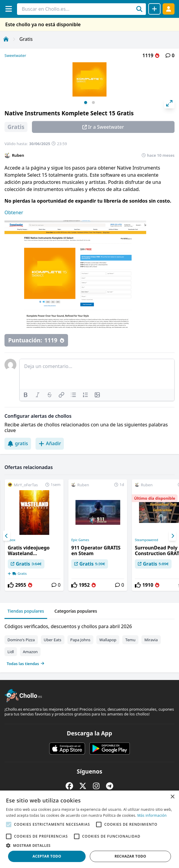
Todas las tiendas (26, 664)
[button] (89, 845)
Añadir (50, 443)
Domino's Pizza (21, 640)
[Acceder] (169, 9)
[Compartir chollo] (154, 9)
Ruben (18, 155)
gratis (18, 443)
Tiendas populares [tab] (26, 611)
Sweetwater (15, 55)
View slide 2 (93, 103)
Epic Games (80, 540)
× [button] (172, 797)
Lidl (11, 652)
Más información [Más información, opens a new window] (152, 815)
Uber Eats (53, 640)
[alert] (89, 829)
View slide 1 (86, 103)
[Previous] (7, 536)
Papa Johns (81, 640)
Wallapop (108, 640)
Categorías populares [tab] (76, 611)
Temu (130, 640)
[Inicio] (6, 39)
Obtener (14, 212)
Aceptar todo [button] (47, 856)
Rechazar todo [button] (130, 856)
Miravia (151, 640)
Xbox (11, 540)
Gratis (26, 39)
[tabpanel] (89, 644)
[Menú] (9, 9)
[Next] (172, 536)
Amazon (30, 652)
